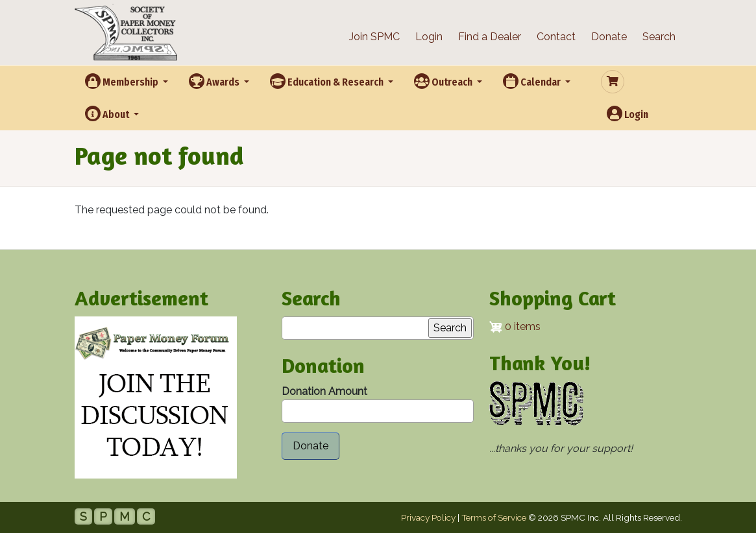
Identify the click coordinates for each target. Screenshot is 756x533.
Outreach (444, 81)
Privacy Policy (428, 517)
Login (429, 37)
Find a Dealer (490, 37)
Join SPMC (374, 37)
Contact (556, 37)
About (108, 113)
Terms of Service (494, 517)
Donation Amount (324, 391)
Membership (123, 81)
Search (659, 37)
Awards (215, 81)
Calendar (533, 81)
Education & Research (328, 81)
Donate (609, 37)
